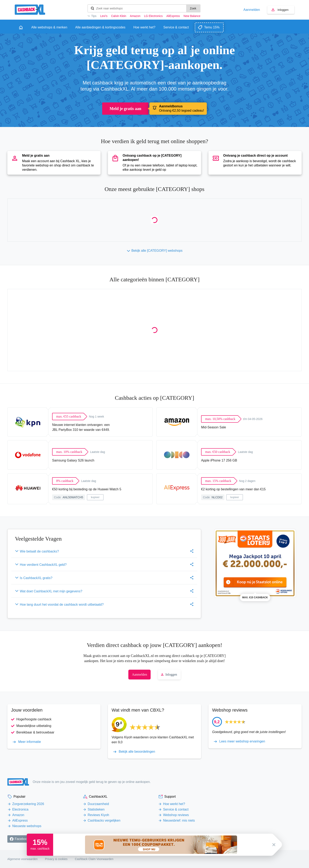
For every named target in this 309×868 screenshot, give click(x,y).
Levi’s (104, 16)
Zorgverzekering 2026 (28, 804)
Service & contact (176, 809)
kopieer (95, 497)
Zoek (193, 8)
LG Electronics (153, 16)
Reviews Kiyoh (98, 815)
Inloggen (283, 10)
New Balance (192, 16)
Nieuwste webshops (27, 826)
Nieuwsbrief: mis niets (179, 820)
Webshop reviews (176, 815)
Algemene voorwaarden (22, 859)
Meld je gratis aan (125, 109)
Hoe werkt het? (174, 804)
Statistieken (96, 809)
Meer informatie (30, 742)
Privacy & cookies (56, 859)
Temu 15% (212, 27)
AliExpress (173, 16)
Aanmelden (252, 10)
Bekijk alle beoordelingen (137, 752)
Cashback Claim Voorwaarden (94, 859)
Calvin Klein (119, 16)
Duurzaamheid (98, 804)
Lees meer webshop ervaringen (242, 741)
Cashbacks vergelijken (104, 820)
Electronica (20, 809)
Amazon (135, 16)
